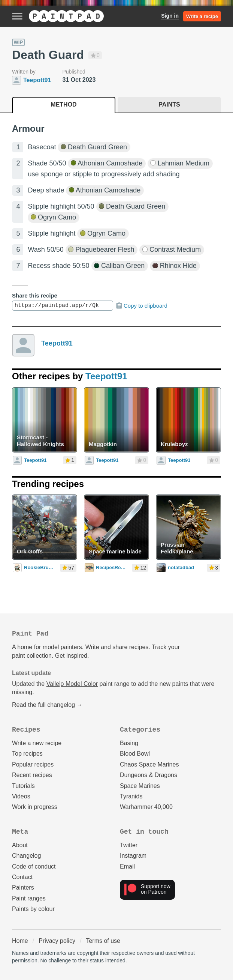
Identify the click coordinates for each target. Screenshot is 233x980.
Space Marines (140, 786)
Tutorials (23, 786)
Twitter (129, 845)
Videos (21, 796)
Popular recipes (33, 764)
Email (127, 867)
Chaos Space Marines (149, 764)
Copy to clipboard (141, 306)
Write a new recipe (37, 743)
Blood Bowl (135, 754)
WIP (19, 42)
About (20, 845)
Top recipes (27, 754)
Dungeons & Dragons (149, 775)
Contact (22, 877)
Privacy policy (57, 941)
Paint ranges (29, 898)
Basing (129, 743)
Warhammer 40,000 (146, 807)
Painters (23, 888)
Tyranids (131, 796)
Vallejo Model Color (72, 684)
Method (63, 104)
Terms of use (103, 941)
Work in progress (35, 807)
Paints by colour (33, 909)
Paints (169, 104)
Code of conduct (34, 867)
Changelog (26, 856)
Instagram (133, 856)
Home (20, 941)
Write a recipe (202, 16)
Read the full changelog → (47, 705)
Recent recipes (32, 775)
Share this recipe (35, 295)
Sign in (170, 16)
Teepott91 (57, 343)
